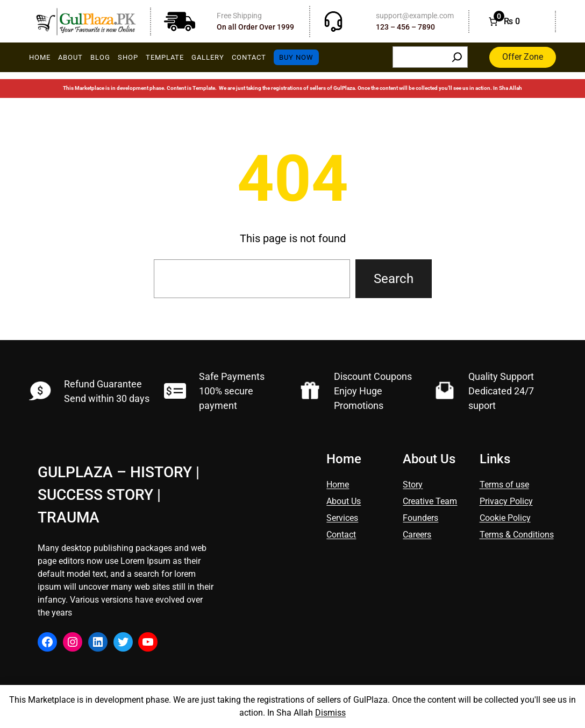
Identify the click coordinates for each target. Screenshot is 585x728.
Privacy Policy (506, 501)
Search (394, 279)
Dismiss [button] (330, 713)
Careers (417, 535)
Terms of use (504, 485)
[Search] (457, 57)
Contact (341, 535)
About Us (344, 501)
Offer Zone (523, 57)
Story (413, 485)
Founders (420, 518)
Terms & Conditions (517, 535)
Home (338, 485)
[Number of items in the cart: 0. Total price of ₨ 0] (503, 22)
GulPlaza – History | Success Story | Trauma (119, 495)
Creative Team (430, 501)
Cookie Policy (505, 518)
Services (342, 518)
